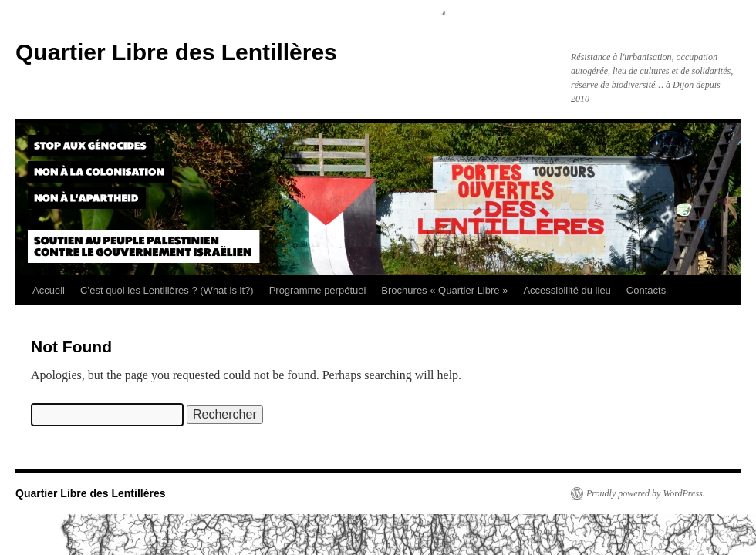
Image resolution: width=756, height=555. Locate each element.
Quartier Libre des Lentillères (176, 52)
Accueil (49, 290)
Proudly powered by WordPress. (646, 493)
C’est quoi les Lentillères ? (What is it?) (167, 290)
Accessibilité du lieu (567, 290)
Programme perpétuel (318, 290)
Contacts (646, 290)
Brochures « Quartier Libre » (444, 290)
